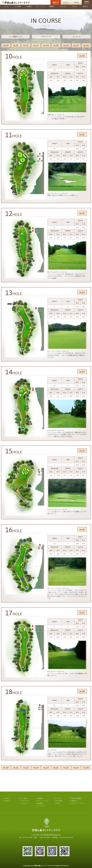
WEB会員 (59, 801)
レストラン (41, 806)
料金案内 (40, 798)
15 (56, 45)
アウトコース (46, 37)
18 (86, 45)
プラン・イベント (43, 801)
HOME (7, 798)
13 (36, 45)
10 (6, 45)
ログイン (66, 2)
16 (66, 45)
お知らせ (8, 801)
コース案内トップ (15, 37)
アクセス (59, 798)
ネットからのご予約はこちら (56, 2)
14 (46, 45)
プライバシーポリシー (78, 803)
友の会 (76, 2)
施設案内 (40, 803)
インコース (77, 37)
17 (76, 45)
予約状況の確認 (76, 798)
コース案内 (24, 798)
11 (16, 45)
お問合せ (87, 2)
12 (26, 45)
